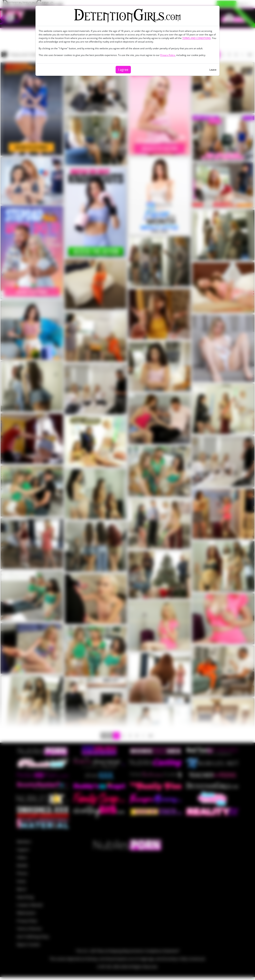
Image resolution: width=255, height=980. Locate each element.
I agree (123, 70)
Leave (213, 70)
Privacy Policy (168, 55)
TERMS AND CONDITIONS (197, 38)
